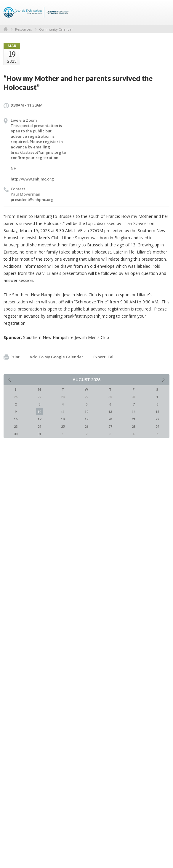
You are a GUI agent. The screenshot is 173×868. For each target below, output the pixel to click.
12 (86, 412)
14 (134, 412)
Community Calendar (56, 29)
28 (134, 426)
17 (39, 419)
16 (16, 419)
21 (134, 419)
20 (110, 419)
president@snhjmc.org (32, 199)
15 (157, 412)
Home (6, 29)
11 (63, 412)
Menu (163, 12)
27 (110, 426)
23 (16, 426)
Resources (23, 29)
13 (110, 412)
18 (63, 419)
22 (157, 419)
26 (86, 426)
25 (63, 426)
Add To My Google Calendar (56, 357)
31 (39, 434)
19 (86, 419)
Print (12, 357)
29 (157, 426)
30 (16, 434)
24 (39, 426)
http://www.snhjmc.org (32, 179)
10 (39, 412)
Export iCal (103, 357)
